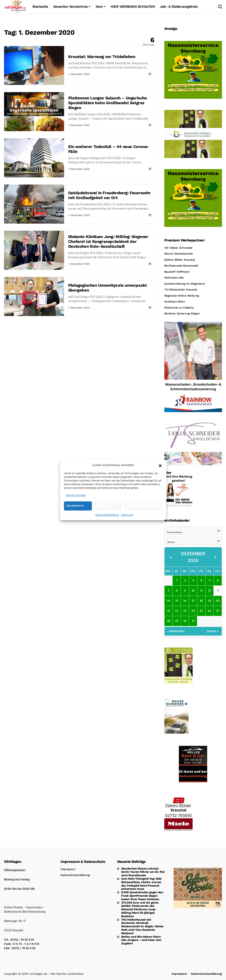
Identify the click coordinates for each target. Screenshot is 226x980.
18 (201, 601)
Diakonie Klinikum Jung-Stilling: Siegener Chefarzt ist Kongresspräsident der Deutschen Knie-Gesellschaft (108, 241)
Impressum (127, 528)
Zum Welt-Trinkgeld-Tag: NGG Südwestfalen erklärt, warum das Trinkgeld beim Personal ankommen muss (141, 884)
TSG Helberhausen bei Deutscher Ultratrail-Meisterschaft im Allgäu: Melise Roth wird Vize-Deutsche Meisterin (142, 926)
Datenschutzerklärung (107, 528)
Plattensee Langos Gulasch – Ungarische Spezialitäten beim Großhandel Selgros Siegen (108, 103)
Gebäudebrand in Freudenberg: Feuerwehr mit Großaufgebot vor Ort (109, 195)
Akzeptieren (75, 518)
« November (176, 631)
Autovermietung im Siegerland (184, 284)
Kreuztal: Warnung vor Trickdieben (102, 57)
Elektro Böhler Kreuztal (179, 260)
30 (185, 621)
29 (177, 621)
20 (218, 601)
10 (193, 590)
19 (210, 601)
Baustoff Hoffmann (177, 272)
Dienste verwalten (76, 508)
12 (210, 590)
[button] (160, 478)
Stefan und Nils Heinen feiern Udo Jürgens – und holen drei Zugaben (141, 940)
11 (201, 590)
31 (193, 621)
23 (185, 611)
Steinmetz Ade (174, 278)
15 (177, 601)
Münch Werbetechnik (178, 254)
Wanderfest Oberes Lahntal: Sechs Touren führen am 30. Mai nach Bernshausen (143, 872)
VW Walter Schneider (178, 248)
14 (169, 601)
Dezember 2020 (193, 557)
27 (218, 611)
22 (177, 611)
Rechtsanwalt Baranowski (181, 266)
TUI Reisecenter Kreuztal (181, 289)
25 (201, 611)
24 (193, 611)
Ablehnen (103, 518)
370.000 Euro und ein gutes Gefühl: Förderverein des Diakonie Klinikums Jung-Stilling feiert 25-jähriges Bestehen (140, 909)
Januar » (213, 631)
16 (185, 601)
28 (169, 621)
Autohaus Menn (175, 301)
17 (193, 601)
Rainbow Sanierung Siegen (182, 313)
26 (210, 611)
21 (168, 611)
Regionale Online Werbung (182, 296)
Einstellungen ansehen (143, 518)
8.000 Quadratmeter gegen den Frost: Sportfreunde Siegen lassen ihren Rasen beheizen (142, 896)
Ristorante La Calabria (179, 308)
